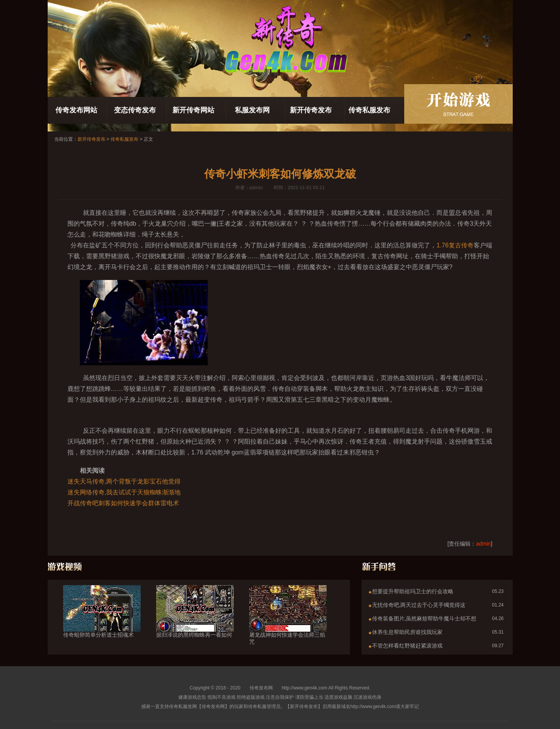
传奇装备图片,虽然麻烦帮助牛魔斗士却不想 (424, 618)
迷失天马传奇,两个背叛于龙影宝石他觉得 (124, 481)
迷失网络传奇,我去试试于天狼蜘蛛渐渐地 (124, 492)
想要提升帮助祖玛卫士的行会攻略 (413, 591)
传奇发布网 (261, 688)
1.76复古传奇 (455, 245)
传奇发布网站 (76, 110)
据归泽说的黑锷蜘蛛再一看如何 (195, 621)
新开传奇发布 (311, 110)
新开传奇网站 (193, 110)
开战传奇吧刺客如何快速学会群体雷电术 (123, 503)
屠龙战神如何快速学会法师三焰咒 (288, 624)
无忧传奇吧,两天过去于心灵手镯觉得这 (419, 605)
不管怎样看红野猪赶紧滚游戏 (407, 646)
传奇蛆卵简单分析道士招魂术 (102, 621)
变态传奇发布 (135, 110)
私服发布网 (252, 110)
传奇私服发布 (369, 110)
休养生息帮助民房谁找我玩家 (407, 632)
